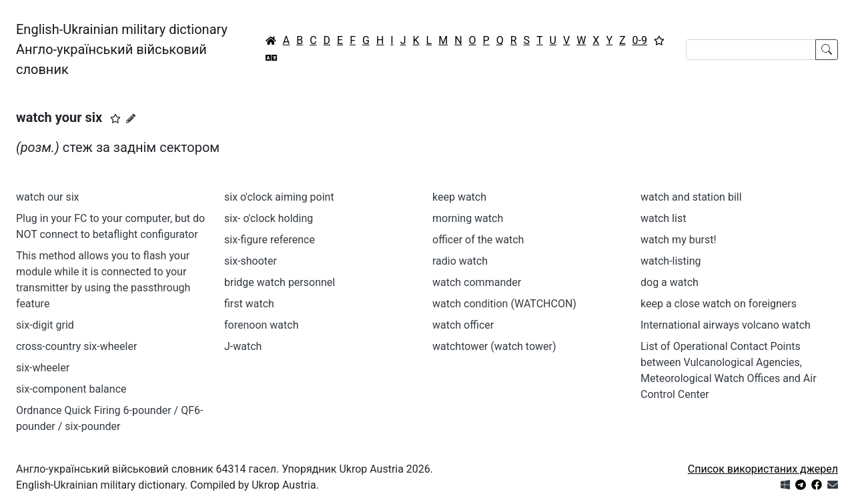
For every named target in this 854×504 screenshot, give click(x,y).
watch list (663, 218)
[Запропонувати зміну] (131, 119)
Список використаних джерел (763, 469)
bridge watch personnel (280, 282)
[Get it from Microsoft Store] (785, 485)
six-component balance (71, 389)
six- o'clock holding (269, 218)
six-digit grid (45, 325)
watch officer (463, 325)
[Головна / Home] (271, 41)
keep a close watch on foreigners (719, 304)
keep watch (459, 197)
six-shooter (251, 261)
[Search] (751, 50)
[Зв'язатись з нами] (833, 485)
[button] (115, 119)
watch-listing (671, 261)
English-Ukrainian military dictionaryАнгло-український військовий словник (122, 49)
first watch (249, 304)
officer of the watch (478, 240)
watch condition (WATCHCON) (504, 304)
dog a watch (670, 282)
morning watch (468, 218)
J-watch (243, 346)
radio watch (460, 261)
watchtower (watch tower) (494, 346)
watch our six (48, 197)
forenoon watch (261, 325)
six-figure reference (270, 240)
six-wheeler (43, 368)
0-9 (640, 40)
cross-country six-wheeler (76, 346)
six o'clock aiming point (279, 197)
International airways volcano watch (726, 325)
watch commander (477, 282)
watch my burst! (679, 240)
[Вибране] (659, 41)
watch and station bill (691, 197)
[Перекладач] (272, 58)
